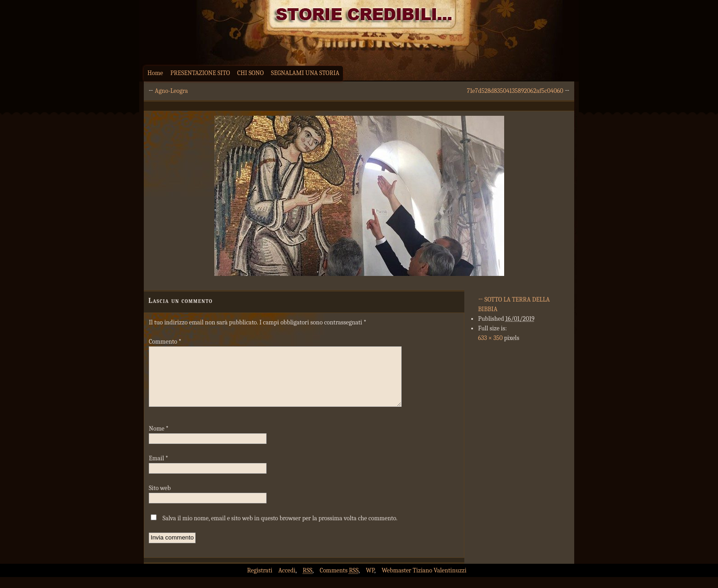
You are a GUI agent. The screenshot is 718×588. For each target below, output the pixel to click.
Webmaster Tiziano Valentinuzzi (424, 581)
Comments (339, 581)
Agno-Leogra (171, 91)
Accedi (287, 581)
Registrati (259, 581)
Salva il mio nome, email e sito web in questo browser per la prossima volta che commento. (280, 529)
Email (158, 469)
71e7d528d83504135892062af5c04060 (515, 91)
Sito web (160, 499)
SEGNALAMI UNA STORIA (305, 73)
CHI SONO (250, 73)
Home (155, 73)
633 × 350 (490, 338)
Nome (159, 440)
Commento (165, 342)
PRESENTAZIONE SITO (200, 73)
